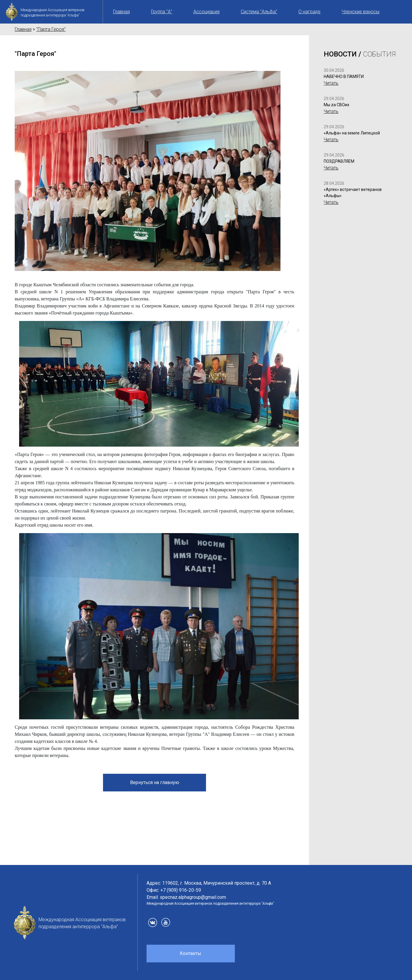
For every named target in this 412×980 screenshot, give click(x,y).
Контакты (191, 953)
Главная (121, 12)
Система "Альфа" (259, 12)
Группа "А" (162, 12)
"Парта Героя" (51, 29)
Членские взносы (360, 12)
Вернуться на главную (155, 782)
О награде (309, 12)
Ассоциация (206, 12)
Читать (331, 83)
